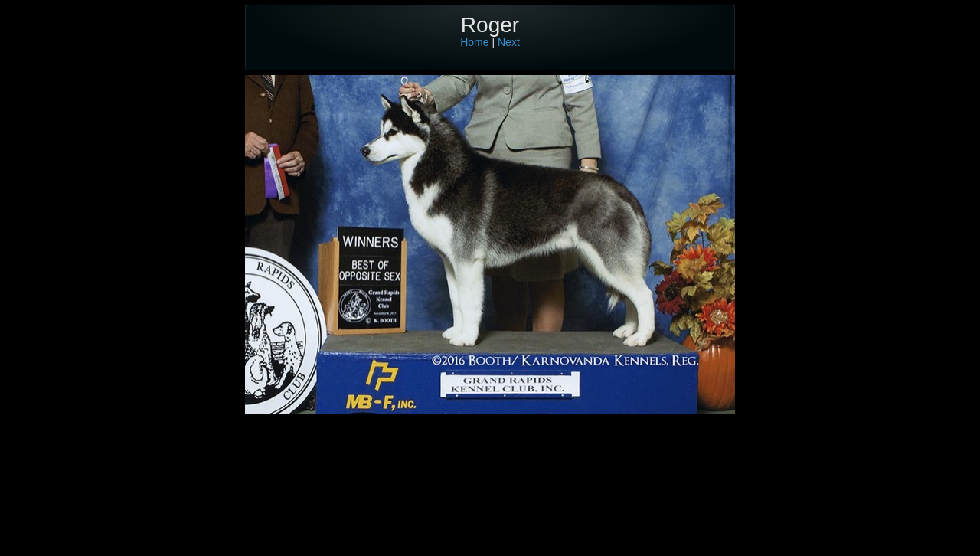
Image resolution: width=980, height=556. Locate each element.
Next (509, 42)
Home (474, 42)
